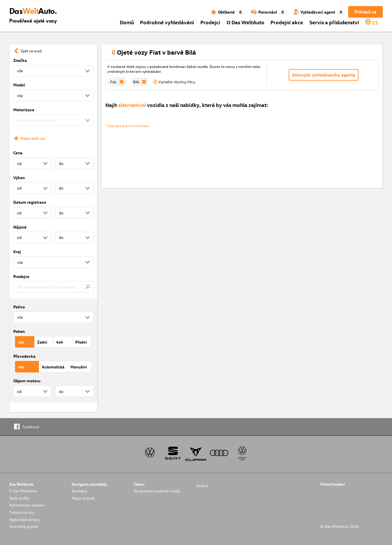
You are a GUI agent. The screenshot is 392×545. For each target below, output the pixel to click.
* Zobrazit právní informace (127, 126)
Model (19, 85)
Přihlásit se (365, 12)
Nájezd (20, 227)
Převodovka (24, 356)
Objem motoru (27, 381)
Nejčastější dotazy (25, 519)
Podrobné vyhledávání (167, 22)
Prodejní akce (287, 22)
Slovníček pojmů (24, 526)
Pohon (19, 331)
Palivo (19, 307)
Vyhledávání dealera (27, 505)
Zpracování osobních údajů (157, 491)
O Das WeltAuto (246, 22)
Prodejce (21, 276)
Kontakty (80, 491)
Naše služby (19, 498)
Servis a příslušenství (334, 22)
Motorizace (24, 110)
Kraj (17, 252)
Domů (127, 22)
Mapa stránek (83, 498)
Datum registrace (30, 202)
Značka (20, 60)
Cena (18, 153)
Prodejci (210, 22)
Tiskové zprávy (22, 512)
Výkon (19, 178)
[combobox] (53, 287)
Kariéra (202, 486)
